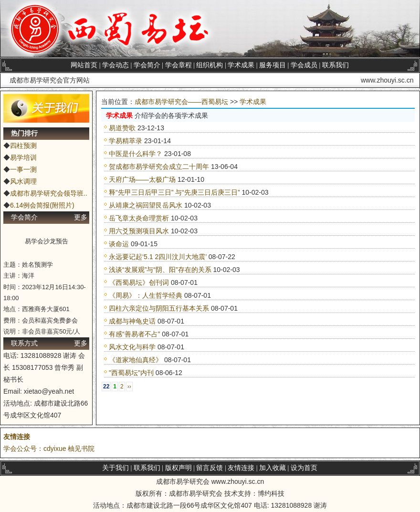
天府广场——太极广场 (142, 179)
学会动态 (115, 65)
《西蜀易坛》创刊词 (139, 282)
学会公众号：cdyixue (35, 449)
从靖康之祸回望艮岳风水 (146, 205)
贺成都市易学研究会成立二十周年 (159, 167)
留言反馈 (210, 468)
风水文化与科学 (132, 347)
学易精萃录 (126, 141)
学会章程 (178, 65)
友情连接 (17, 437)
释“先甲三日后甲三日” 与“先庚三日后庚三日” (174, 192)
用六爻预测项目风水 (139, 231)
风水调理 (23, 181)
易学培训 (23, 157)
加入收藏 (273, 468)
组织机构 (210, 65)
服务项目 (273, 65)
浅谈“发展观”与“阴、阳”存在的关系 (160, 270)
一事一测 (23, 169)
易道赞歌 (122, 128)
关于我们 (115, 468)
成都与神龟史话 (132, 321)
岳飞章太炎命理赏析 (139, 218)
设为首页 (304, 468)
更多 (81, 217)
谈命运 (119, 244)
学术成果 (241, 65)
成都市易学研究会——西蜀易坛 (181, 102)
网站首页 (84, 65)
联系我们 (336, 65)
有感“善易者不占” (134, 334)
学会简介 (147, 65)
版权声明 (178, 468)
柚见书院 (81, 449)
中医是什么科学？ (136, 154)
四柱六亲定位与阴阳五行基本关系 (159, 308)
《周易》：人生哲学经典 (146, 295)
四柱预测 (23, 146)
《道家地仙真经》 (136, 360)
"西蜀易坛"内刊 (131, 373)
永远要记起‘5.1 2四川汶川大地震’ (158, 257)
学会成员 (304, 65)
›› (129, 387)
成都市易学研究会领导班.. (49, 193)
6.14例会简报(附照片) (42, 205)
